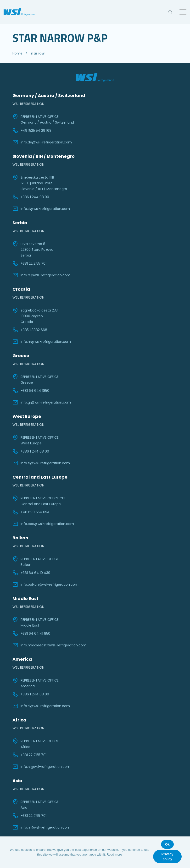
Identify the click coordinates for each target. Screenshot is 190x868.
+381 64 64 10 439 (31, 573)
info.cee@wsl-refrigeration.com (43, 524)
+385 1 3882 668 (30, 330)
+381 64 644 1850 (31, 391)
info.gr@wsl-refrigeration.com (42, 402)
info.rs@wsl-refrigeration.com (41, 275)
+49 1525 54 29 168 (32, 131)
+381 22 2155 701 (29, 263)
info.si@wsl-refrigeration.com (41, 209)
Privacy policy (168, 857)
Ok (167, 844)
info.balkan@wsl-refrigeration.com (45, 584)
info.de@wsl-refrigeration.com (42, 142)
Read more (114, 854)
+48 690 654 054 (31, 512)
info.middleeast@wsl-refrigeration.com (49, 645)
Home (17, 53)
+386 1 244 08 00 (31, 197)
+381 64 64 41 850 (31, 633)
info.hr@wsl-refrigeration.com (42, 342)
